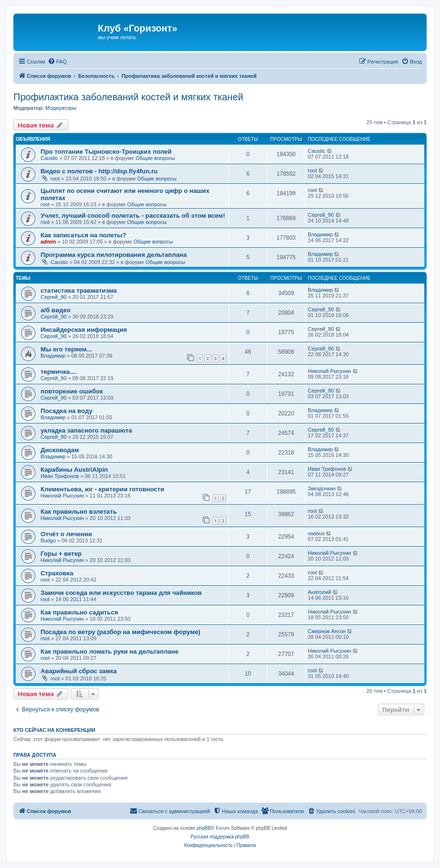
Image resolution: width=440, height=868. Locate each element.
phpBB (204, 828)
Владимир (320, 234)
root (55, 179)
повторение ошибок (72, 391)
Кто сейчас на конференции (54, 730)
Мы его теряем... (66, 349)
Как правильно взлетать (79, 512)
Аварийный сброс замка (79, 671)
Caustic (49, 158)
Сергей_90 (321, 215)
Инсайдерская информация (84, 330)
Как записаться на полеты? (83, 235)
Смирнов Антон (327, 631)
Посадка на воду (67, 411)
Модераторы (61, 108)
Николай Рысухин (330, 371)
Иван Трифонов (60, 476)
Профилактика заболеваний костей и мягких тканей (128, 97)
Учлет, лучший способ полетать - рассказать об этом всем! (133, 216)
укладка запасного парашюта (86, 430)
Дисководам (60, 450)
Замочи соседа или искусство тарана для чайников (121, 593)
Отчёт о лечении (66, 534)
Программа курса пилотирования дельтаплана (114, 255)
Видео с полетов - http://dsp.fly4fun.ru (99, 171)
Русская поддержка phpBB (220, 837)
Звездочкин (322, 488)
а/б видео (56, 310)
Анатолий (320, 592)
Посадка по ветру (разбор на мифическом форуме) (120, 632)
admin (48, 242)
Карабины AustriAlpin (74, 470)
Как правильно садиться (79, 612)
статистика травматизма (79, 291)
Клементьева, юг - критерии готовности (102, 489)
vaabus (316, 533)
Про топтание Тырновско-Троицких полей (106, 152)
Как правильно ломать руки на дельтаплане (110, 651)
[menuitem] (57, 62)
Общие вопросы (155, 158)
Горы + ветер (61, 554)
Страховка (57, 573)
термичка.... (59, 372)
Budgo (48, 540)
